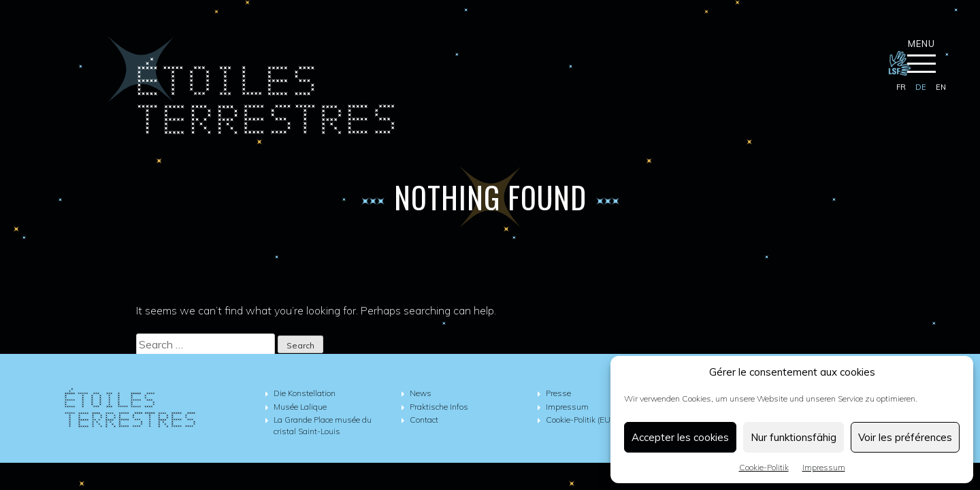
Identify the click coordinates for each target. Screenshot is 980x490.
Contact (424, 420)
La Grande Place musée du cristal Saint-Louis (323, 425)
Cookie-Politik (764, 467)
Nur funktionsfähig (794, 437)
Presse (558, 393)
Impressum (824, 467)
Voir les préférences (905, 437)
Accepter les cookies (680, 437)
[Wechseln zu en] (941, 88)
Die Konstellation (305, 393)
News (421, 393)
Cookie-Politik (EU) (579, 420)
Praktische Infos (439, 407)
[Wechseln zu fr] (901, 88)
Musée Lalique (300, 407)
